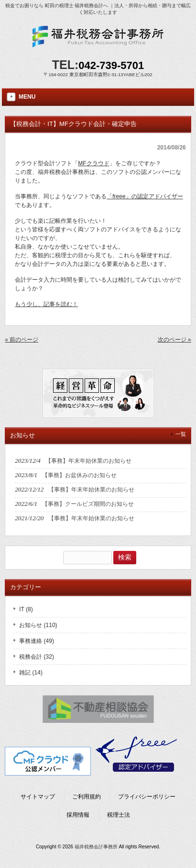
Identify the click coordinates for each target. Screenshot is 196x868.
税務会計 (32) (37, 657)
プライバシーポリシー (147, 797)
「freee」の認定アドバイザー (145, 196)
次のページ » (174, 340)
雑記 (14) (31, 673)
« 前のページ (22, 340)
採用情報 (78, 815)
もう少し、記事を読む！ (46, 304)
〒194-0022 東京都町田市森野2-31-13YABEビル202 (98, 74)
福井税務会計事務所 (96, 847)
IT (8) (26, 609)
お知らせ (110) (38, 625)
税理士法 (119, 815)
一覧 (181, 434)
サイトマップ (38, 797)
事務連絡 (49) (37, 641)
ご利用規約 (87, 797)
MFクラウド (93, 163)
